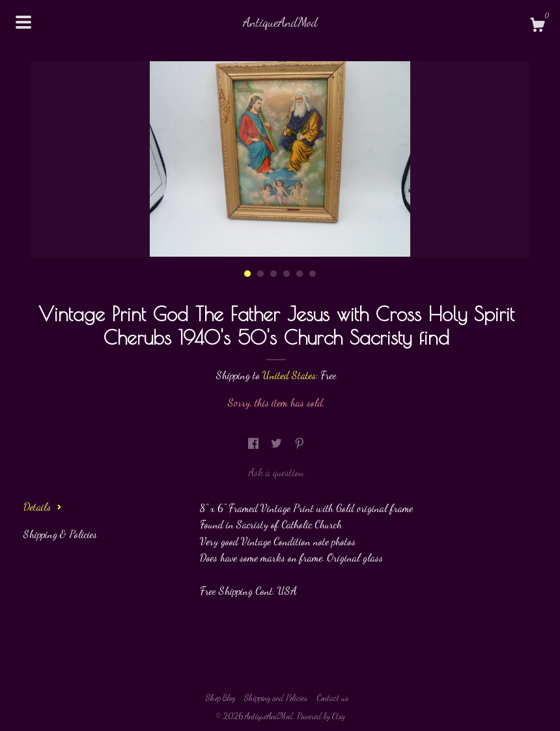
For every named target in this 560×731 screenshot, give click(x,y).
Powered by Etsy (321, 716)
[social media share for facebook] (255, 443)
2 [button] (260, 274)
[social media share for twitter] (278, 443)
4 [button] (287, 274)
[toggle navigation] (23, 22)
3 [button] (273, 274)
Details (43, 507)
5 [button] (300, 274)
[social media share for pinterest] (300, 443)
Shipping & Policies (60, 534)
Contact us (332, 698)
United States (289, 375)
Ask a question (276, 472)
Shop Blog (220, 698)
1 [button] (247, 274)
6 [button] (313, 274)
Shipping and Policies (276, 698)
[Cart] (537, 27)
